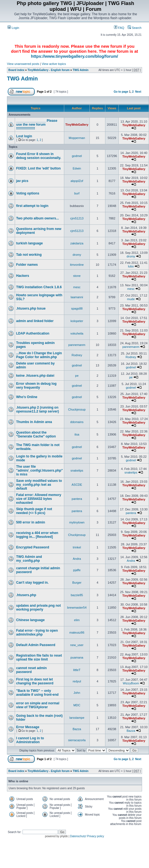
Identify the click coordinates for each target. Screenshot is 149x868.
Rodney (77, 355)
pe (77, 376)
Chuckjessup (77, 409)
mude (131, 299)
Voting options (28, 193)
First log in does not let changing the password (35, 681)
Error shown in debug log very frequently (36, 386)
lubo (131, 266)
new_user (77, 645)
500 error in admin (31, 522)
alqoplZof (77, 181)
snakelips (77, 470)
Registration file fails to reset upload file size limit (39, 657)
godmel (77, 156)
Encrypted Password (33, 547)
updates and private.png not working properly (39, 608)
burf (77, 193)
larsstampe (77, 718)
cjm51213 (77, 218)
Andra (77, 559)
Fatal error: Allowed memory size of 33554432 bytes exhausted (39, 499)
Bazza (77, 729)
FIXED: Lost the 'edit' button (38, 168)
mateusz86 (77, 632)
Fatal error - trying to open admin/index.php (37, 632)
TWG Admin (80, 70)
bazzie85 (77, 595)
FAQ (119, 28)
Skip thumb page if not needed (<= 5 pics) (34, 511)
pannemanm (77, 345)
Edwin (77, 168)
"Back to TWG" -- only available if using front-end (37, 693)
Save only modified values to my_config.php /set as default (39, 485)
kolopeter (77, 321)
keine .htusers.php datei (35, 376)
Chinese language (30, 620)
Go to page (121, 92)
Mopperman (77, 138)
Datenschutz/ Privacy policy (87, 836)
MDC (77, 705)
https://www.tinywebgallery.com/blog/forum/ (74, 56)
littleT (77, 670)
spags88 (77, 308)
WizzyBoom (131, 683)
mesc (77, 287)
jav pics (22, 181)
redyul (77, 681)
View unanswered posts (23, 64)
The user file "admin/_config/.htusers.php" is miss (39, 470)
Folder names (27, 265)
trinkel (77, 547)
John (77, 693)
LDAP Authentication (33, 333)
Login (13, 28)
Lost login (24, 136)
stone (77, 276)
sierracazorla (77, 740)
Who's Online (27, 397)
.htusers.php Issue (31, 308)
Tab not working (29, 255)
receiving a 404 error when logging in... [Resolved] (37, 535)
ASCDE (77, 485)
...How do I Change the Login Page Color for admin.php (39, 355)
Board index (16, 70)
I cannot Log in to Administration (30, 740)
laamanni (77, 297)
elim (77, 620)
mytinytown (77, 522)
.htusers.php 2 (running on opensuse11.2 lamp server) (38, 409)
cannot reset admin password (31, 670)
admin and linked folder (35, 321)
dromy (77, 255)
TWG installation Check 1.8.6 (39, 287)
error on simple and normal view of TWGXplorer (38, 705)
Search (135, 28)
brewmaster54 (77, 608)
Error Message (28, 727)
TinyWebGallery (77, 125)
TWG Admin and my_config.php (29, 559)
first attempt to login (32, 206)
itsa (77, 434)
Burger (77, 583)
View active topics (54, 64)
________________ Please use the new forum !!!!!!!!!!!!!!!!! (37, 125)
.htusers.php (26, 595)
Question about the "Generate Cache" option (36, 434)
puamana (77, 657)
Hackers (23, 276)
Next (138, 92)
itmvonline (77, 265)
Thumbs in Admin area (34, 422)
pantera (77, 499)
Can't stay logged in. (32, 583)
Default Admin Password (36, 645)
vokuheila (77, 333)
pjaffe (77, 570)
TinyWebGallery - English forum (49, 70)
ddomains (77, 422)
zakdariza (77, 243)
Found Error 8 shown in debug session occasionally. (39, 156)
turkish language (29, 243)
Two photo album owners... (38, 218)
